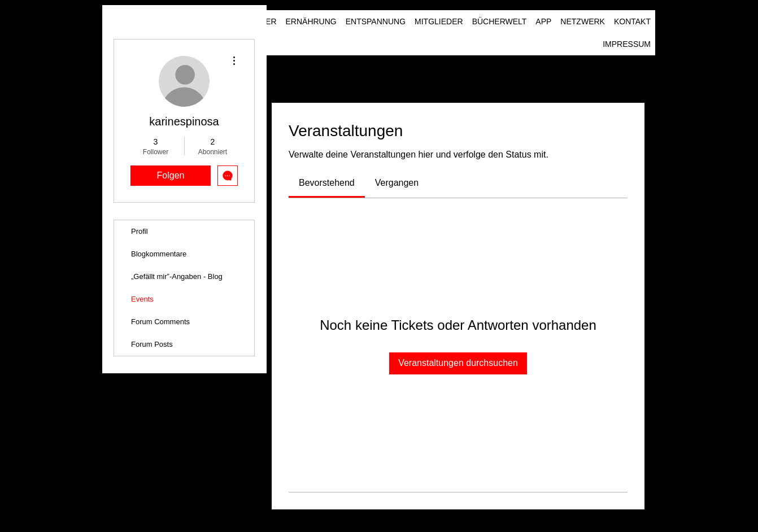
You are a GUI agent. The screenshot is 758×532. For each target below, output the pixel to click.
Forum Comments (160, 322)
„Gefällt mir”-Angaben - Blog (177, 276)
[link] (327, 183)
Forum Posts (152, 344)
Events (142, 299)
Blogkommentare (159, 254)
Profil (140, 231)
